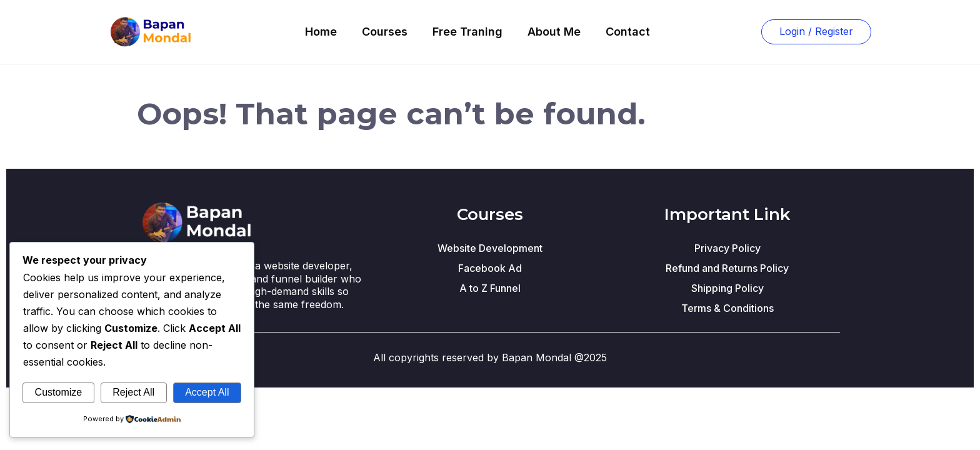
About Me (554, 32)
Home (321, 32)
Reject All (133, 392)
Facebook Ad (490, 268)
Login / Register (816, 31)
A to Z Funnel (490, 288)
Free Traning (467, 32)
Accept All (207, 392)
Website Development (490, 248)
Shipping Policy (727, 288)
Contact (628, 32)
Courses (385, 32)
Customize (59, 392)
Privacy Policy (727, 248)
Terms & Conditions (727, 308)
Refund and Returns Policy (727, 268)
